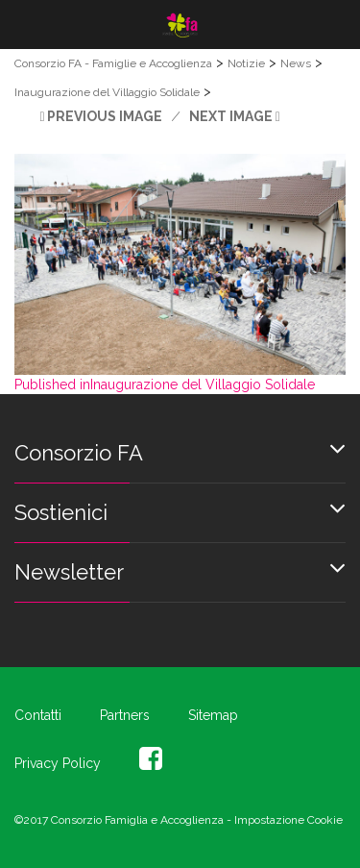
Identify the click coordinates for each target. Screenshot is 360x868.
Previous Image (105, 116)
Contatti (38, 715)
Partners (125, 715)
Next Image (231, 116)
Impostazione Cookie (288, 820)
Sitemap (213, 715)
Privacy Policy (58, 763)
